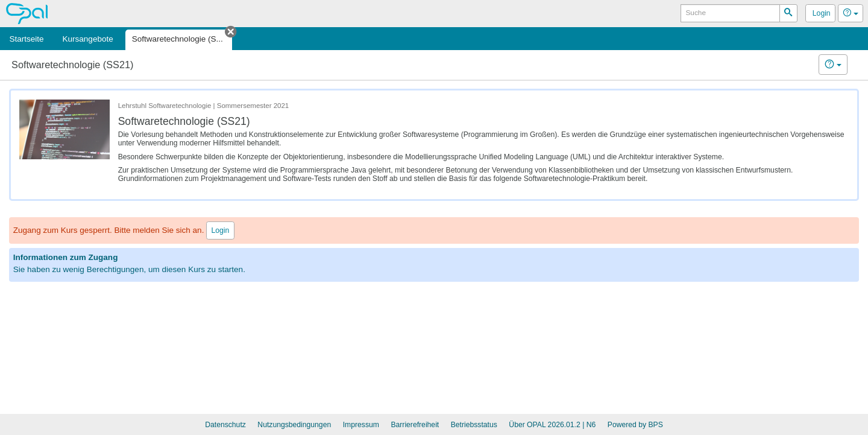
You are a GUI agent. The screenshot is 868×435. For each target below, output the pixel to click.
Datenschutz (225, 425)
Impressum (361, 425)
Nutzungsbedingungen (294, 425)
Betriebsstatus (474, 425)
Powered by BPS (635, 425)
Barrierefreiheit (415, 425)
